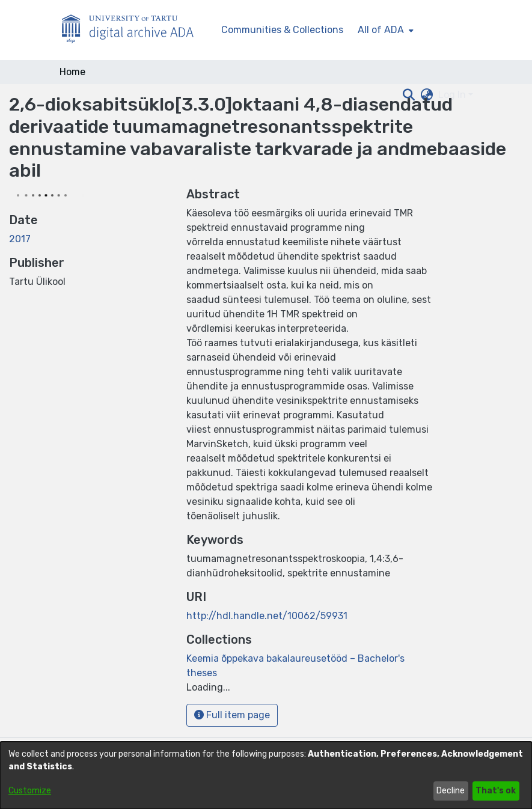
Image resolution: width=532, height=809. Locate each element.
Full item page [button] (232, 715)
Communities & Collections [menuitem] (282, 30)
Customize (30, 791)
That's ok (496, 791)
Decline (451, 791)
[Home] (134, 30)
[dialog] (266, 775)
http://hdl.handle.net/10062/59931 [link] (267, 616)
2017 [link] (20, 239)
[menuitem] (384, 30)
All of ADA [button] (381, 30)
